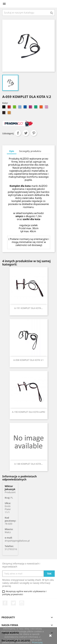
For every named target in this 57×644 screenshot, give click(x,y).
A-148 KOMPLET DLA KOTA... (29, 464)
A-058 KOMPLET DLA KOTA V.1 (28, 360)
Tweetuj (26, 133)
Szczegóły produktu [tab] (30, 151)
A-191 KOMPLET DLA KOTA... (29, 308)
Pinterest (34, 133)
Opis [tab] (12, 151)
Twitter (13, 603)
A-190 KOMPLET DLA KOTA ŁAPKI (29, 412)
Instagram (22, 603)
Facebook (5, 603)
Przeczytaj (37, 642)
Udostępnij (18, 133)
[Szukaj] (28, 13)
